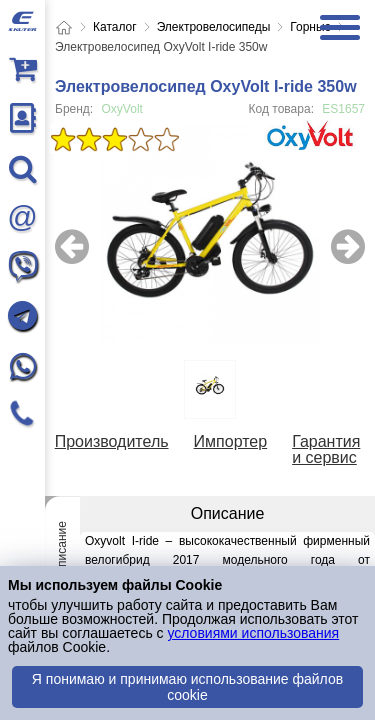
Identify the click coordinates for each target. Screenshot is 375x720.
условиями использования (253, 633)
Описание (62, 548)
